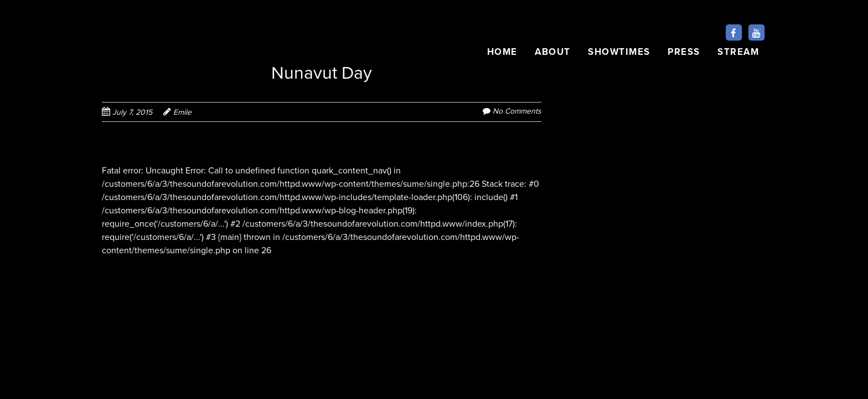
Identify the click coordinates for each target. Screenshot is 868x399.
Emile (182, 112)
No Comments (517, 111)
